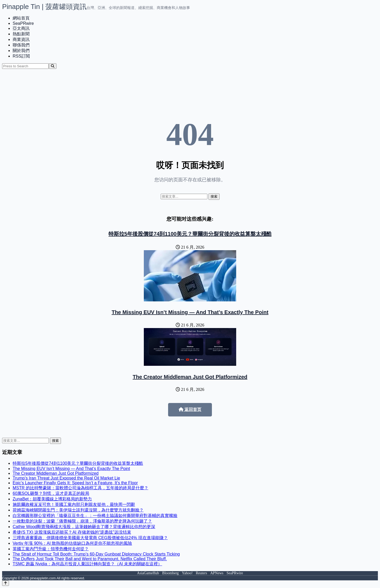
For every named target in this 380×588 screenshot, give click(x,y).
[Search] (53, 66)
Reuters (201, 573)
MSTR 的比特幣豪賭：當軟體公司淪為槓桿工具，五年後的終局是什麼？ (80, 488)
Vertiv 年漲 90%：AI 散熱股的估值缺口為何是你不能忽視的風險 (72, 543)
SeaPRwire (23, 23)
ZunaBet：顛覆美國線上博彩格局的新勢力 (52, 499)
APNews (217, 573)
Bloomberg (171, 573)
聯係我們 (21, 45)
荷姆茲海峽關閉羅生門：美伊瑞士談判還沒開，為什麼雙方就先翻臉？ (78, 510)
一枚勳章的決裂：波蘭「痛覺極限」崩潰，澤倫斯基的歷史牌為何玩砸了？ (82, 521)
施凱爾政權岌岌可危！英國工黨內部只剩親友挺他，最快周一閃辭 (74, 504)
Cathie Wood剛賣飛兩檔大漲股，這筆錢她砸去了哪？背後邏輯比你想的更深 (84, 527)
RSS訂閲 (21, 56)
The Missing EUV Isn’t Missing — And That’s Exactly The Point (190, 312)
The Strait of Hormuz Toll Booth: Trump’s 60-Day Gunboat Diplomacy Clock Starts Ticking (96, 554)
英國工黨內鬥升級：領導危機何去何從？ (51, 549)
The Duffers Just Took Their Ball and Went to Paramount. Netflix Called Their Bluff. (90, 559)
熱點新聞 (21, 34)
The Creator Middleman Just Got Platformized (190, 377)
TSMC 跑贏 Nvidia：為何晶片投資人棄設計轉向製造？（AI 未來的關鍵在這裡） (87, 564)
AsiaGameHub (148, 573)
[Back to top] (6, 583)
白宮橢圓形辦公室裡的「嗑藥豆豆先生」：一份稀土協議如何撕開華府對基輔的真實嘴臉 (95, 516)
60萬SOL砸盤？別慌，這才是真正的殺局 (51, 493)
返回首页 (190, 409)
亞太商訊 (21, 28)
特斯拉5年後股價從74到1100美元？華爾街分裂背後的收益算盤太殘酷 (190, 234)
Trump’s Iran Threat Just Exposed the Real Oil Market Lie (66, 478)
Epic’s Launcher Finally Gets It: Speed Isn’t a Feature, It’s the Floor (75, 483)
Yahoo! (187, 573)
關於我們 (21, 51)
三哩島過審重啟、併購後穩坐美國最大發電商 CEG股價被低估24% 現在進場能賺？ (90, 538)
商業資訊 (21, 39)
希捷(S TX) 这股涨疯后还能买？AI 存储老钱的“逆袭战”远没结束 (72, 532)
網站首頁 (21, 18)
